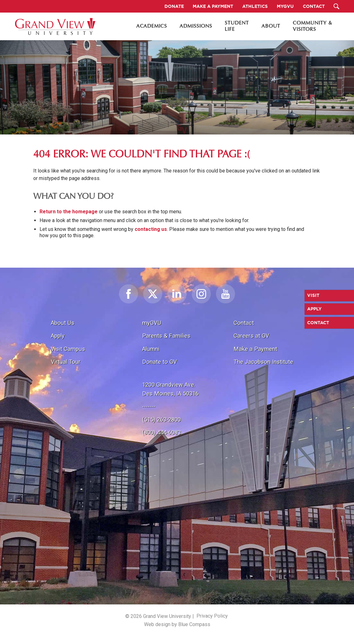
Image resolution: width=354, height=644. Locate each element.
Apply (58, 336)
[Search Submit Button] (336, 6)
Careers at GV (251, 336)
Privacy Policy (212, 616)
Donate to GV (160, 362)
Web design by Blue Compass (177, 624)
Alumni (151, 349)
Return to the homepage (69, 212)
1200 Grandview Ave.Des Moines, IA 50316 (170, 389)
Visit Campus (68, 349)
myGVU (152, 323)
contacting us (151, 229)
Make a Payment (255, 349)
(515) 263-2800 (161, 420)
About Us (63, 323)
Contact (244, 323)
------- (149, 406)
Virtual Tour (66, 362)
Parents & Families (166, 336)
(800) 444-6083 (161, 432)
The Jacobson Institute (263, 362)
